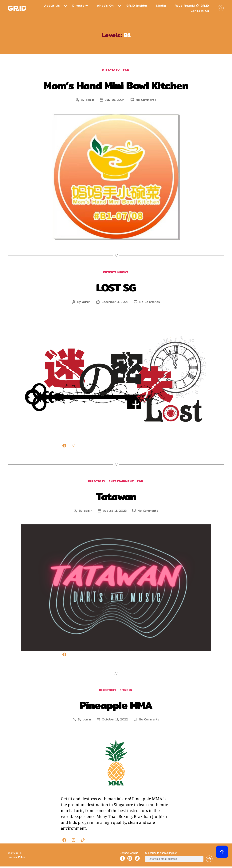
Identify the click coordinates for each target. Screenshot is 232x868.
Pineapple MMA (116, 706)
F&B (127, 71)
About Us (52, 6)
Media (161, 6)
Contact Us (200, 11)
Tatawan (116, 497)
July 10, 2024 (115, 100)
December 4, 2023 (115, 303)
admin (89, 100)
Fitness (127, 692)
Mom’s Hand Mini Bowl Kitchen (116, 85)
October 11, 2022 (115, 721)
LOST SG (116, 288)
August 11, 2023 (115, 512)
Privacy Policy (17, 858)
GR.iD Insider (137, 6)
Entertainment (116, 273)
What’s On (105, 6)
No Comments (147, 100)
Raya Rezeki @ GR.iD (192, 6)
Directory (80, 6)
